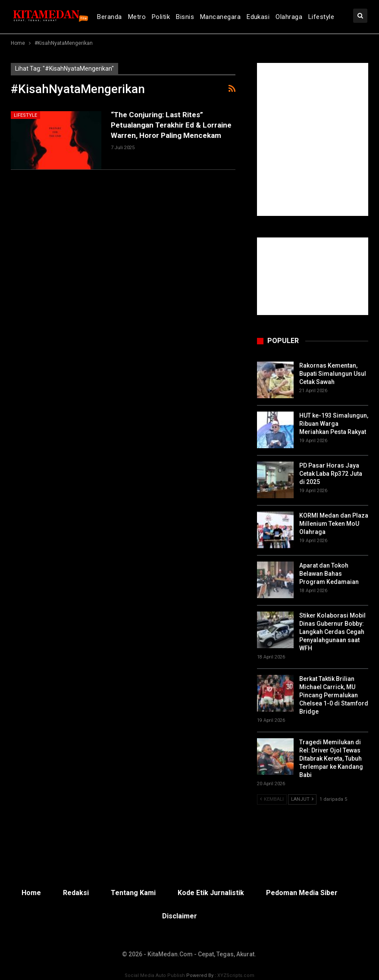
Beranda (109, 17)
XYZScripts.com (236, 975)
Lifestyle (25, 115)
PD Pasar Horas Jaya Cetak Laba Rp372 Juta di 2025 (331, 474)
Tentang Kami (133, 893)
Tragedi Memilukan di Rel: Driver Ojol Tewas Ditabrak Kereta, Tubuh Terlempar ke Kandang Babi (331, 758)
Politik (161, 17)
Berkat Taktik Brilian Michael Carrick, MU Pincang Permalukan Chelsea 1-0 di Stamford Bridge (334, 695)
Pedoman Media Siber (302, 893)
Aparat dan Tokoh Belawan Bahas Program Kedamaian (329, 574)
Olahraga (289, 17)
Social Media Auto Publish (155, 975)
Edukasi (258, 17)
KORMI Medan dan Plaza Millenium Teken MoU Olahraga (334, 524)
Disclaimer (180, 916)
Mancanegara (220, 17)
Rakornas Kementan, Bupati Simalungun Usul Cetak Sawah (333, 374)
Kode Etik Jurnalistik (211, 893)
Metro (137, 17)
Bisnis (185, 17)
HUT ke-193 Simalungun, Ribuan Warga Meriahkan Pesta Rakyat (334, 424)
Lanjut (302, 799)
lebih (316, 17)
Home (31, 893)
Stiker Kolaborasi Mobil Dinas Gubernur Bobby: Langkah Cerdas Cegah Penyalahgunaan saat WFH (332, 632)
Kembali (272, 799)
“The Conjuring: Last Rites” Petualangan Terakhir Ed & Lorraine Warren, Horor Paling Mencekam (171, 125)
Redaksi (76, 893)
